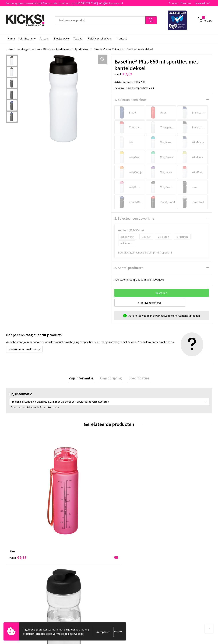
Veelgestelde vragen (74, 558)
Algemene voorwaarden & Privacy (184, 553)
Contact (174, 3)
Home (11, 38)
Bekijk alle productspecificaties (134, 88)
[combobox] (100, 20)
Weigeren (118, 632)
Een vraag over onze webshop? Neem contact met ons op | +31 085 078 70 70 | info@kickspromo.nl (64, 3)
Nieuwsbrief (203, 3)
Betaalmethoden (124, 558)
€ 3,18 (18, 493)
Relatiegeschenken (99, 38)
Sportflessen (82, 49)
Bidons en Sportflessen (57, 49)
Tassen (44, 38)
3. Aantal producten (129, 267)
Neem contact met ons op (24, 349)
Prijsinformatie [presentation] (82, 378)
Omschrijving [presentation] (111, 378)
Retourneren (121, 564)
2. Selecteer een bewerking (134, 218)
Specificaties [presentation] (137, 378)
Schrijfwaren (26, 38)
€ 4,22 (69, 498)
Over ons (186, 3)
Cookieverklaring (175, 558)
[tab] (82, 378)
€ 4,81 (121, 498)
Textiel (78, 38)
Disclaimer (171, 564)
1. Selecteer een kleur (130, 99)
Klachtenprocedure (74, 569)
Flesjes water (62, 38)
